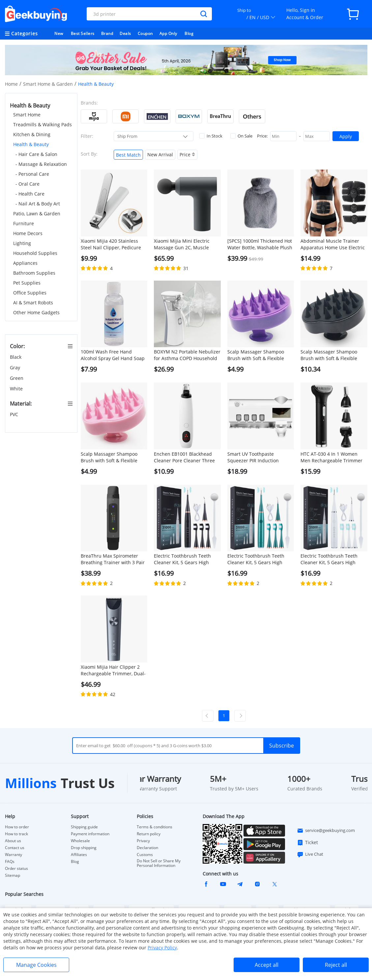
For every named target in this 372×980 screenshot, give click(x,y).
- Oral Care (28, 184)
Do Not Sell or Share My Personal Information (159, 863)
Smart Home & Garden (48, 84)
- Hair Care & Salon (36, 154)
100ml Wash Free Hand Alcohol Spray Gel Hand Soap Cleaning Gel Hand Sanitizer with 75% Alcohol (113, 355)
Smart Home (27, 115)
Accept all (267, 965)
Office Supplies (30, 293)
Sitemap (13, 875)
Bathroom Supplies (34, 273)
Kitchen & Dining (32, 134)
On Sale (241, 136)
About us (13, 841)
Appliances (25, 263)
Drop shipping (84, 848)
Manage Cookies (36, 965)
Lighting (22, 243)
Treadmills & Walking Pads (43, 124)
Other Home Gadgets (36, 312)
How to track (16, 834)
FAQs (10, 862)
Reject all (336, 965)
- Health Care (30, 194)
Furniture (24, 223)
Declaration (147, 848)
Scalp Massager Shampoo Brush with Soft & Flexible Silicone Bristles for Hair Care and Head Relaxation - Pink (113, 457)
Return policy (149, 834)
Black (16, 357)
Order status (16, 869)
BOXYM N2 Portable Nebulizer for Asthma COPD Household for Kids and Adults (187, 355)
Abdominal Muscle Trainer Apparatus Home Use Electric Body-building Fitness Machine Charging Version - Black (333, 244)
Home (11, 84)
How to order (17, 827)
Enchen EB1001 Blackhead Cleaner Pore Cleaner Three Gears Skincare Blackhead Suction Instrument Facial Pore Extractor (184, 457)
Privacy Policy (162, 948)
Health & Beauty (31, 144)
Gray (16, 367)
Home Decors (28, 233)
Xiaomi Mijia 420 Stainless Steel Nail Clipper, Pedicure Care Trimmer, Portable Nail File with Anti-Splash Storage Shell (112, 244)
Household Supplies (35, 253)
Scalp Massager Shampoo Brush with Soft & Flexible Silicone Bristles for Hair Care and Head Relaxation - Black (333, 355)
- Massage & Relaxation (41, 164)
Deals (125, 33)
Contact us (15, 848)
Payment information (90, 834)
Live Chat (310, 854)
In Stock (211, 136)
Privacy (143, 841)
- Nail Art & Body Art (38, 204)
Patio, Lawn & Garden (37, 214)
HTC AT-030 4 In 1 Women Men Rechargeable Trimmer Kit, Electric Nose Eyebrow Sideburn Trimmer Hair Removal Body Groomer (331, 457)
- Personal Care (32, 174)
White (17, 389)
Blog (189, 33)
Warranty (14, 855)
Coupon (145, 33)
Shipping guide (84, 827)
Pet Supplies (27, 283)
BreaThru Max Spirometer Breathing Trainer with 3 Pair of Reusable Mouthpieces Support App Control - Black (113, 559)
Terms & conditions (155, 827)
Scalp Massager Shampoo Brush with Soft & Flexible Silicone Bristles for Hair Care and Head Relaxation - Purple (260, 355)
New (59, 33)
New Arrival (160, 154)
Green (17, 378)
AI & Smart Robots (33, 303)
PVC (15, 414)
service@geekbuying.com (326, 831)
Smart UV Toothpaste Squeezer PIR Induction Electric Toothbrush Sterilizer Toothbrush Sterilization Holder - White (259, 457)
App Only (168, 33)
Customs (145, 855)
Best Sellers (83, 33)
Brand (107, 33)
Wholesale (80, 841)
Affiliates (79, 855)
